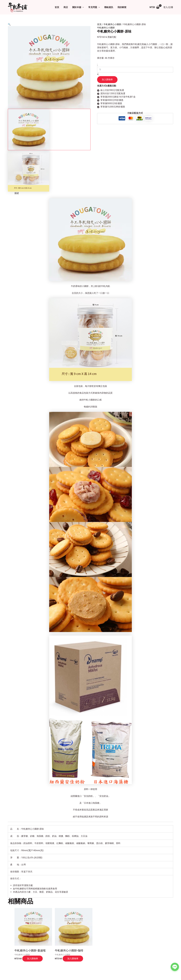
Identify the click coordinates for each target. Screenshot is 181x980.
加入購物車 (107, 79)
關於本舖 (78, 7)
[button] (83, 7)
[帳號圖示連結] (168, 7)
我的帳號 (122, 7)
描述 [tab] (17, 193)
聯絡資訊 (109, 7)
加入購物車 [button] (32, 958)
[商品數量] (135, 70)
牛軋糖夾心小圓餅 (112, 24)
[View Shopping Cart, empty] (154, 7)
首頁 (57, 7)
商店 (66, 7)
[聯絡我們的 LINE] (175, 966)
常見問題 (94, 7)
